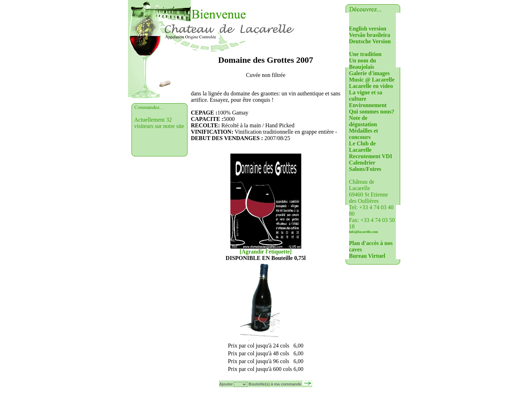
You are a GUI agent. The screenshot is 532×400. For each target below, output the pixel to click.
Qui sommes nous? (372, 112)
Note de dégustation (363, 121)
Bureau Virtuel (367, 256)
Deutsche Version (370, 41)
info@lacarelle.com (364, 232)
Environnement (368, 105)
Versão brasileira (370, 35)
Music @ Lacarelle (372, 80)
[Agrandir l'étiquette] (266, 252)
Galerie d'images (369, 73)
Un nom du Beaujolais (363, 64)
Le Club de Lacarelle (363, 147)
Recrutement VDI (371, 156)
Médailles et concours (364, 134)
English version (368, 29)
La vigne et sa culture (366, 96)
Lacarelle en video (371, 86)
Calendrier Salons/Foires (365, 166)
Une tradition (365, 54)
